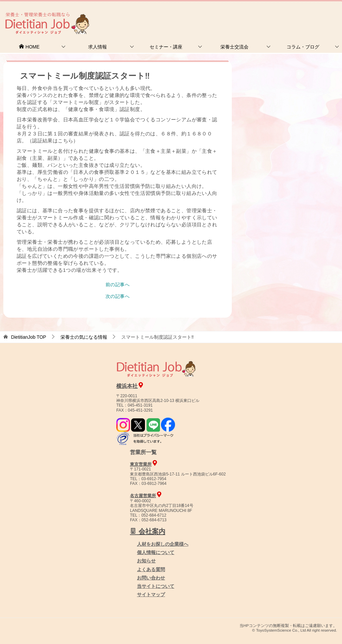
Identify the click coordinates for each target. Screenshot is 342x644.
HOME (29, 47)
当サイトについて (156, 586)
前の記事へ (118, 285)
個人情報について (156, 552)
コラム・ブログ (303, 47)
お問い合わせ (151, 578)
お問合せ (227, 15)
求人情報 (98, 47)
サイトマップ (151, 595)
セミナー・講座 (166, 47)
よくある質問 (151, 569)
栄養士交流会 (234, 47)
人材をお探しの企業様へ (297, 14)
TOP (29, 337)
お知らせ (146, 561)
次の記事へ (118, 296)
